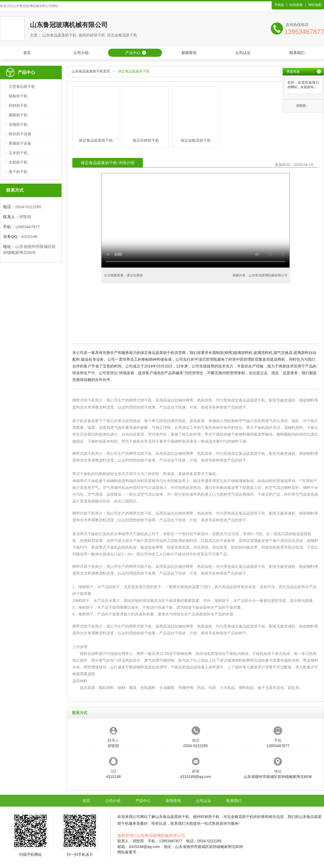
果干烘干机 (18, 172)
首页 (27, 53)
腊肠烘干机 (18, 115)
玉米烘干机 (18, 153)
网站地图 (315, 5)
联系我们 (297, 53)
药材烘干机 (18, 105)
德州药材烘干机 (206, 817)
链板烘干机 (18, 96)
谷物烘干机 (18, 124)
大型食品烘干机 (22, 87)
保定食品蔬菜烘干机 (248, 400)
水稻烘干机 (18, 162)
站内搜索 (296, 5)
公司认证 (243, 53)
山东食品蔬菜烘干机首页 (91, 71)
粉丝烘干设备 (20, 134)
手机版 (279, 5)
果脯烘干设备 (20, 143)
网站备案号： (129, 852)
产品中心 (133, 53)
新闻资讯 (189, 53)
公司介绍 (81, 53)
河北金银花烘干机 (238, 817)
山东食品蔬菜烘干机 (172, 817)
